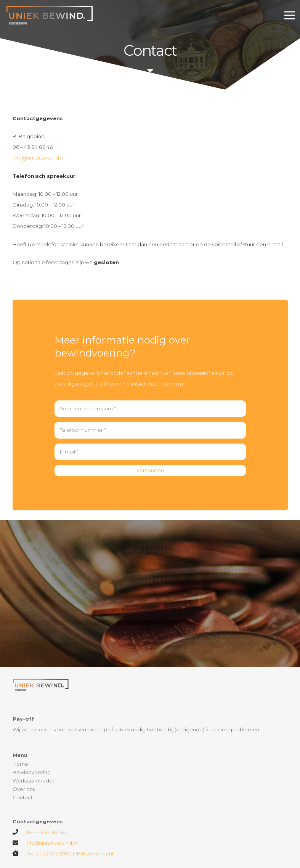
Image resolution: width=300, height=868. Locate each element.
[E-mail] (150, 452)
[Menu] (290, 15)
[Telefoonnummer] (150, 430)
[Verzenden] (150, 470)
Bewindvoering (32, 772)
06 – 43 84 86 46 (46, 832)
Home (20, 764)
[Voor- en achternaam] (150, 409)
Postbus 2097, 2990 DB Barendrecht (70, 853)
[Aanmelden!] (150, 645)
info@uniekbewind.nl (39, 158)
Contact (23, 797)
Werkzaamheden (34, 781)
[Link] (51, 15)
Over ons (24, 789)
